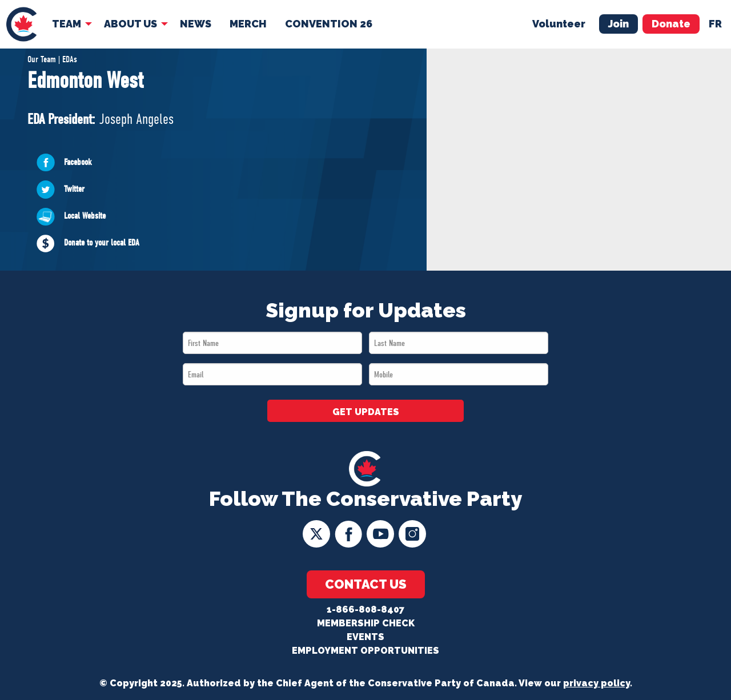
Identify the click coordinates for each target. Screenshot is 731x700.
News (196, 24)
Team (67, 24)
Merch (248, 24)
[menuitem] (21, 24)
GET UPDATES (366, 412)
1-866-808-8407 (365, 610)
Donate (671, 24)
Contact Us (366, 584)
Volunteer (559, 24)
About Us (130, 24)
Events (365, 637)
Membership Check (366, 623)
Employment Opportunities (365, 651)
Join (618, 24)
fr (715, 24)
